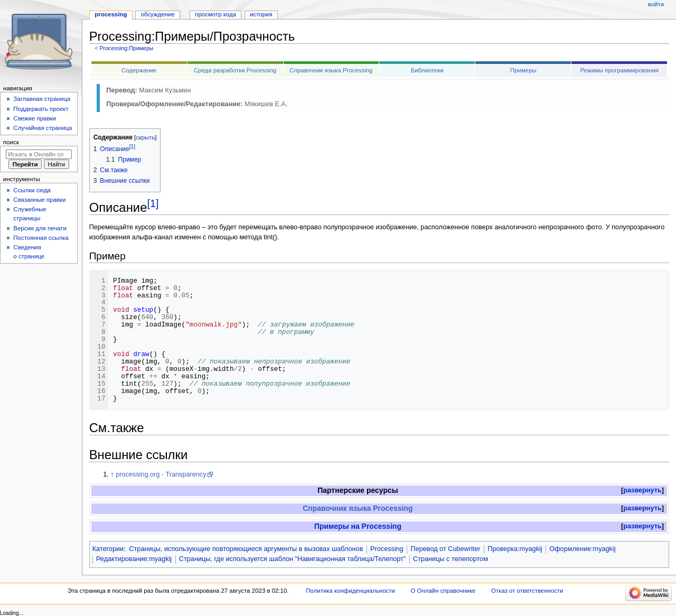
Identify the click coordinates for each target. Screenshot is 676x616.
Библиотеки (427, 70)
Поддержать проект (41, 109)
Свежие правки (35, 118)
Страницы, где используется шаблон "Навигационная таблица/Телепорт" (292, 559)
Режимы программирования (619, 70)
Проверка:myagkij (515, 549)
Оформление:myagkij (582, 549)
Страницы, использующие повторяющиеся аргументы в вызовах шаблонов (246, 549)
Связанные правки (39, 200)
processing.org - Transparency (161, 474)
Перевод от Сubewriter (446, 549)
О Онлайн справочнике (443, 591)
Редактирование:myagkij (134, 559)
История (261, 14)
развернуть (642, 490)
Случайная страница (43, 128)
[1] (153, 203)
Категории (108, 549)
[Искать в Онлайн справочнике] (39, 154)
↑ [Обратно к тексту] (112, 474)
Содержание (139, 70)
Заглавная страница (42, 99)
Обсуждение (157, 14)
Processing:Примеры (126, 48)
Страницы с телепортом (450, 559)
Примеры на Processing (358, 526)
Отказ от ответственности (527, 591)
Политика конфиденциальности (350, 591)
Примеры (523, 70)
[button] (642, 491)
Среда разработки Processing (235, 70)
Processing (387, 549)
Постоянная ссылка (41, 238)
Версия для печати (40, 228)
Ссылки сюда (32, 190)
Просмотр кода (215, 14)
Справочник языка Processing (331, 70)
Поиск (11, 142)
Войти (656, 4)
